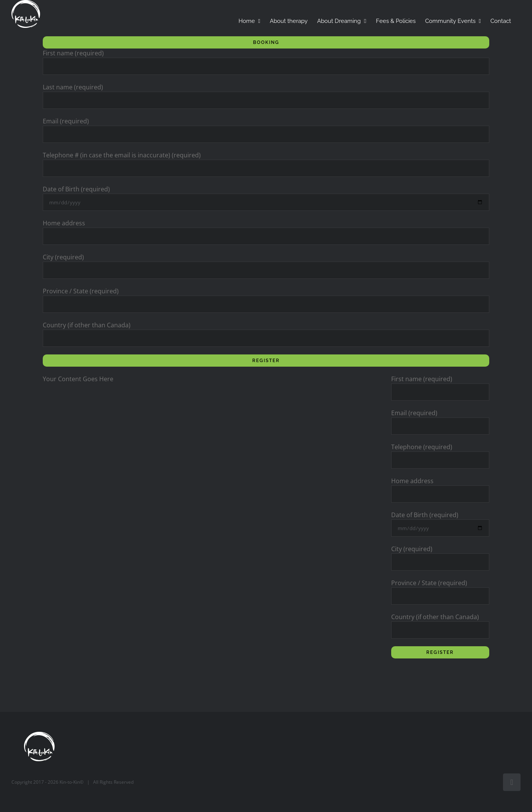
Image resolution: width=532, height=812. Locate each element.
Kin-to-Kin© (72, 782)
